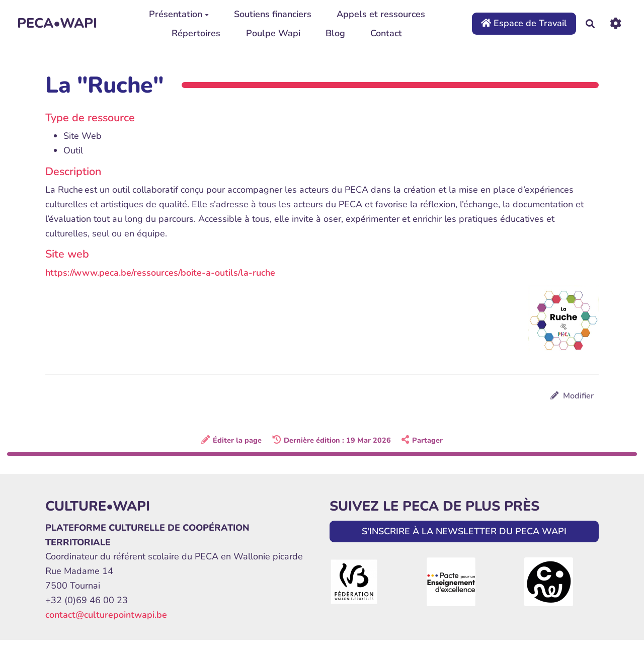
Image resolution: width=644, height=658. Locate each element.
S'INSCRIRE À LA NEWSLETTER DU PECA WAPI (464, 531)
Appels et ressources (381, 14)
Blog (335, 33)
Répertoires (196, 33)
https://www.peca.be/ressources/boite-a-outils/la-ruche (160, 273)
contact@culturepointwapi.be (106, 615)
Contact (386, 33)
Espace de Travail (524, 23)
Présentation (179, 14)
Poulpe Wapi (273, 33)
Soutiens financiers (273, 14)
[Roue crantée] (616, 23)
